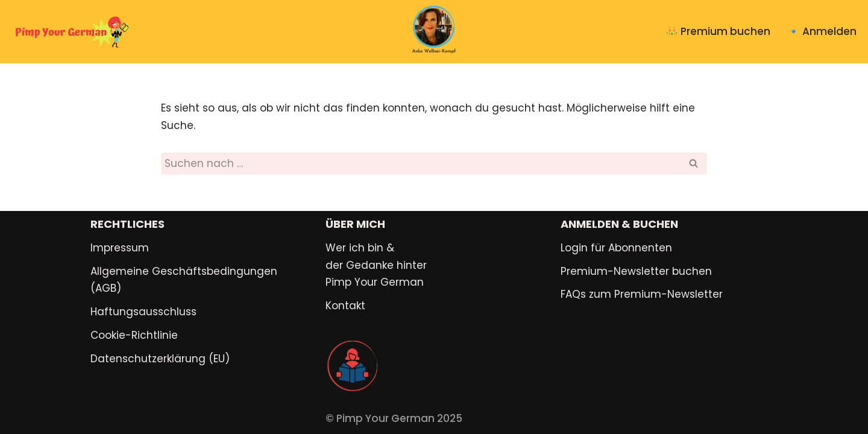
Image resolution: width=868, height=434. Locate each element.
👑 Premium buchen (718, 31)
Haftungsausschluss (143, 312)
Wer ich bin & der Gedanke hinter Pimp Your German (376, 265)
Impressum (120, 248)
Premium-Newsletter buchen (636, 271)
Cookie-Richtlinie (134, 335)
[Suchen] (420, 164)
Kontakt (345, 306)
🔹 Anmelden (822, 31)
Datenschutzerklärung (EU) (160, 359)
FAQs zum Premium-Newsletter (642, 294)
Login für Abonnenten (616, 248)
